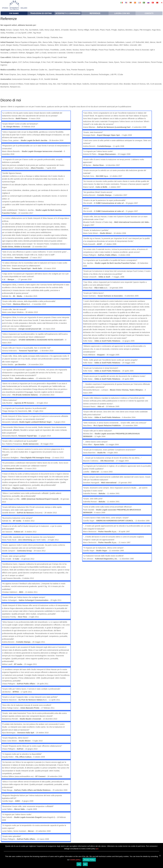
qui (97, 849)
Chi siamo (14, 13)
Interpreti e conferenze (68, 13)
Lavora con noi (122, 13)
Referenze (95, 13)
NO (85, 864)
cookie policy (75, 860)
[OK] (160, 856)
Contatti (149, 13)
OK (79, 864)
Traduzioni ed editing (41, 13)
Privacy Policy (89, 860)
